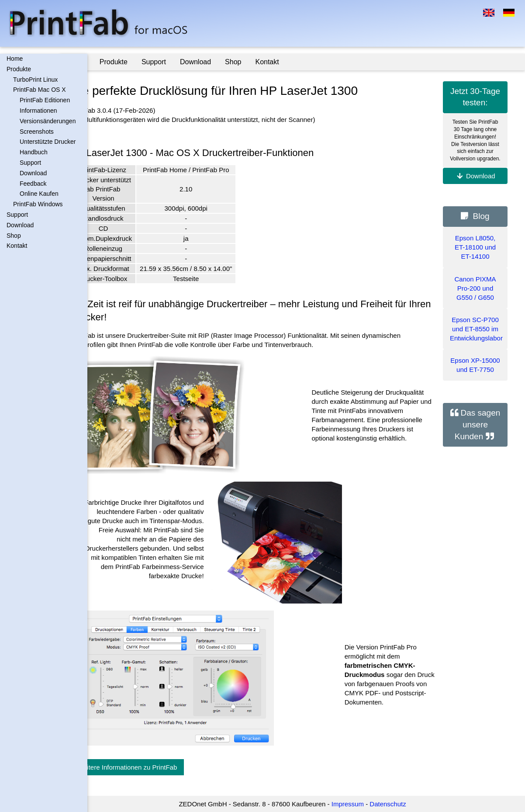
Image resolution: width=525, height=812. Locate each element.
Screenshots (37, 132)
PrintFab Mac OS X (40, 90)
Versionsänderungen (48, 121)
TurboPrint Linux (35, 80)
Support (30, 163)
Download (33, 173)
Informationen (38, 111)
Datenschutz (402, 804)
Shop (14, 236)
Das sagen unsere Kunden (478, 424)
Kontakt (17, 246)
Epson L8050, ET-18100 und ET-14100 (475, 247)
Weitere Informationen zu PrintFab (155, 767)
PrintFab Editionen (45, 100)
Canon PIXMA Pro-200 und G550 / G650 (475, 288)
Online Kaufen (39, 194)
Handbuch (34, 152)
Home (15, 59)
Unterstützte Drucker (48, 142)
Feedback (33, 184)
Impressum (361, 804)
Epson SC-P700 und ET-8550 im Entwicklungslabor (476, 329)
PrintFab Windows (38, 204)
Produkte (19, 69)
